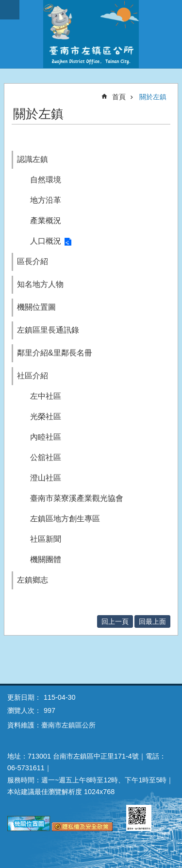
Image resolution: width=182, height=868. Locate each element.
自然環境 (46, 180)
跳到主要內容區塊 (5, 5)
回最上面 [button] (152, 621)
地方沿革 (46, 200)
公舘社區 (46, 457)
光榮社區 (46, 416)
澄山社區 (46, 478)
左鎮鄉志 (33, 580)
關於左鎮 (153, 97)
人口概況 (46, 241)
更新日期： (24, 697)
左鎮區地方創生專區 (65, 519)
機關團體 (46, 559)
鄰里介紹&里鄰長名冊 (55, 353)
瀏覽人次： (24, 710)
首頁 (119, 97)
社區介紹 (33, 376)
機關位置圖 (36, 307)
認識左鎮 (33, 159)
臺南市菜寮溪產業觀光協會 (77, 498)
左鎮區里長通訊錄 (48, 330)
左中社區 (46, 396)
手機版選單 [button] (10, 10)
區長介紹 (33, 261)
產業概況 (46, 221)
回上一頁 (115, 621)
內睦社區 (46, 437)
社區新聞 (46, 539)
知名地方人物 (40, 284)
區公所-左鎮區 (91, 34)
